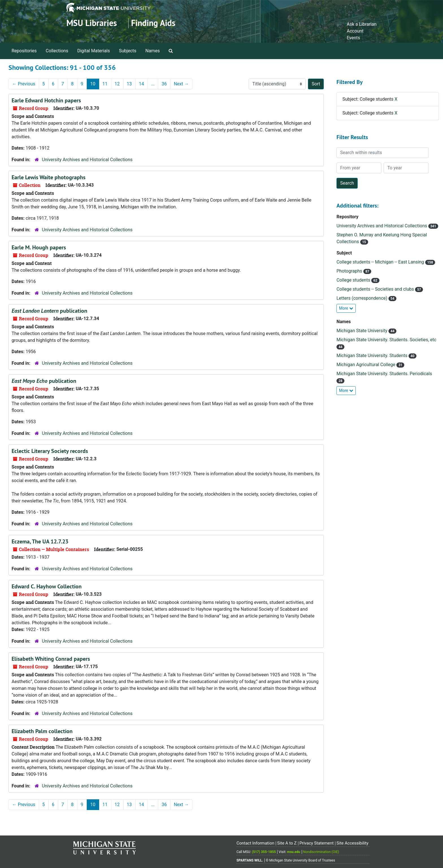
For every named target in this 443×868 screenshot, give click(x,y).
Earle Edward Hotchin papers (46, 100)
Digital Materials (94, 51)
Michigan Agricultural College (366, 365)
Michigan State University (362, 331)
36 (164, 84)
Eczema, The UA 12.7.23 (40, 541)
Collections (57, 51)
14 (142, 84)
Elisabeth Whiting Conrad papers (51, 659)
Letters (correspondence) (362, 298)
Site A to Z (287, 843)
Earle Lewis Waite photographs (48, 177)
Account (355, 31)
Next (181, 84)
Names (153, 51)
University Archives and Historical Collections (87, 160)
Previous (24, 84)
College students (354, 280)
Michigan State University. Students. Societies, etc (386, 340)
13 (129, 84)
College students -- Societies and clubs (376, 289)
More (346, 308)
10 (93, 84)
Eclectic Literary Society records (50, 451)
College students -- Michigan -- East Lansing (381, 262)
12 (117, 84)
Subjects (128, 51)
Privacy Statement (317, 843)
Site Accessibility (352, 843)
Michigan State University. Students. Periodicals (384, 374)
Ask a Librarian (362, 24)
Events (353, 38)
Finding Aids (153, 23)
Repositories (24, 51)
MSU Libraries (92, 23)
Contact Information (255, 843)
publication (49, 311)
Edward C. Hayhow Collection (47, 586)
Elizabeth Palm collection (42, 731)
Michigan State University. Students (373, 356)
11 (105, 84)
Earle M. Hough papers (39, 247)
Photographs (350, 271)
